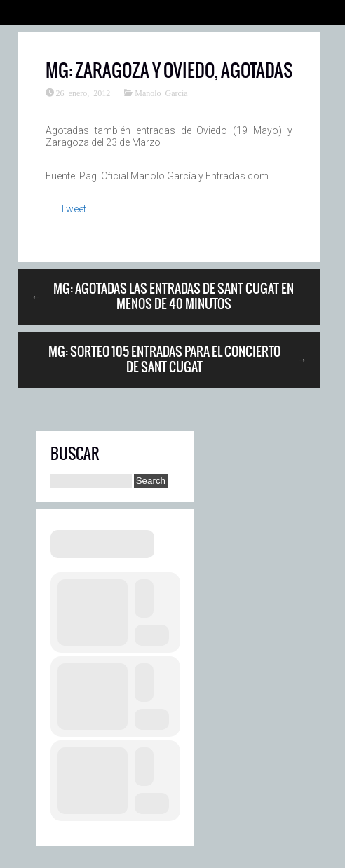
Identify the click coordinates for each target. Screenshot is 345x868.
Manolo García (161, 93)
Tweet (73, 209)
